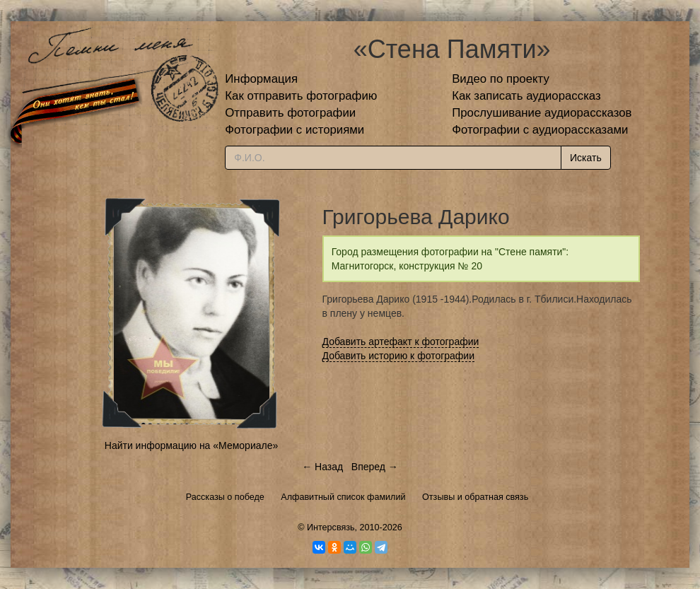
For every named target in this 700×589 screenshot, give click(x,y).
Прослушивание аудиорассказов (542, 113)
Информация (261, 79)
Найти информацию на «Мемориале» (191, 445)
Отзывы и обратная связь (475, 497)
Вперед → (375, 467)
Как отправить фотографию (301, 96)
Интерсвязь (331, 527)
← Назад (322, 467)
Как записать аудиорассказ (526, 96)
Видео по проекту (501, 79)
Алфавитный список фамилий (343, 497)
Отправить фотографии (290, 113)
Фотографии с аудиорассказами (540, 130)
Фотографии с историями (294, 130)
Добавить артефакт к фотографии (401, 342)
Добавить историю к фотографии (399, 356)
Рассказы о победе (225, 497)
